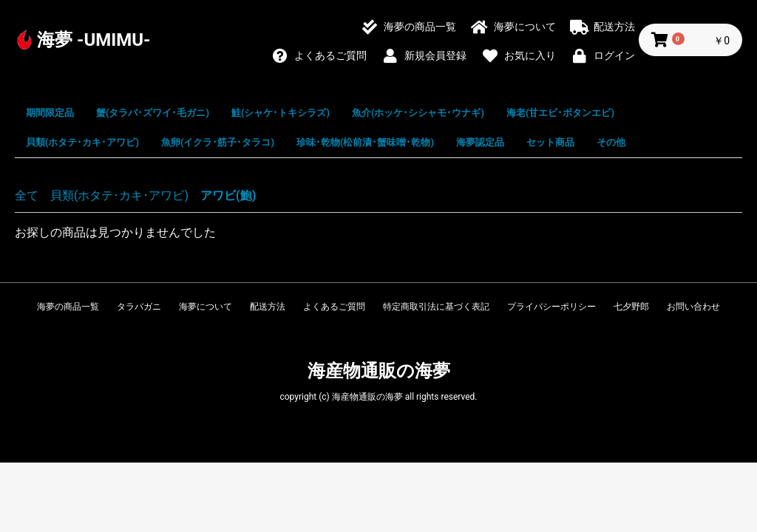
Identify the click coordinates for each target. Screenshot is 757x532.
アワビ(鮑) (228, 195)
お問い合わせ (693, 307)
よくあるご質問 (334, 307)
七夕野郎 (631, 307)
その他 (611, 142)
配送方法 (268, 307)
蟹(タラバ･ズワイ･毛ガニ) (153, 113)
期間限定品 (50, 113)
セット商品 (550, 142)
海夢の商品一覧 (68, 307)
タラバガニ (139, 307)
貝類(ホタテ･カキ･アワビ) (82, 142)
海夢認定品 (480, 142)
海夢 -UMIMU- (94, 40)
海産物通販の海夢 (379, 371)
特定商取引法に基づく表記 (436, 307)
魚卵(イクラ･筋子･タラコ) (218, 142)
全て (27, 195)
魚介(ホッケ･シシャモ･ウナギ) (418, 113)
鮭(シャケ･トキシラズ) (281, 113)
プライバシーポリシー (551, 307)
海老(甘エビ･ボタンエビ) (560, 113)
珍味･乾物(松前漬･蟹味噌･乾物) (365, 142)
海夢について (206, 307)
